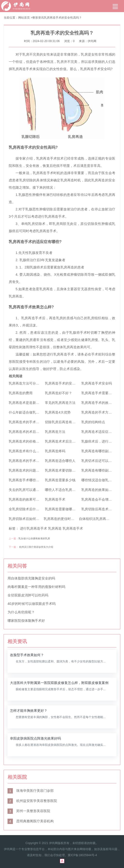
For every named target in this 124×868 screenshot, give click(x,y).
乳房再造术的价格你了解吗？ (31, 441)
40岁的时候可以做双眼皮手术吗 (32, 604)
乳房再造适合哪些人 (60, 461)
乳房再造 (55, 528)
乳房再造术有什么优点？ (27, 451)
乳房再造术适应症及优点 (100, 432)
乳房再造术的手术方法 (26, 461)
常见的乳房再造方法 (60, 403)
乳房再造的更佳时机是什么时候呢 (69, 519)
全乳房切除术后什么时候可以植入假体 (38, 509)
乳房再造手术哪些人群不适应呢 (33, 480)
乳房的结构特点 (93, 422)
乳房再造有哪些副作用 (98, 451)
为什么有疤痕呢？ (21, 612)
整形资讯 (38, 18)
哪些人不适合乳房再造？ (64, 490)
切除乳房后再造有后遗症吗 (65, 422)
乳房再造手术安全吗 (97, 383)
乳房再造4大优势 (58, 412)
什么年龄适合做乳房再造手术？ (33, 412)
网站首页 (24, 18)
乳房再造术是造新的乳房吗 (29, 403)
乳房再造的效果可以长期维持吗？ (34, 499)
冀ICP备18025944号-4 (82, 855)
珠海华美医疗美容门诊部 (31, 791)
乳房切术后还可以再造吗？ (102, 461)
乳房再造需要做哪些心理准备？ (69, 509)
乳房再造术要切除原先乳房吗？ (69, 470)
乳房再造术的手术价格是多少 (31, 422)
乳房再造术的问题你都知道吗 (31, 470)
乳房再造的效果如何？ (98, 490)
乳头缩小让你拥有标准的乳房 (34, 538)
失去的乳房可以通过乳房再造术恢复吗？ (39, 490)
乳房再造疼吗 (55, 451)
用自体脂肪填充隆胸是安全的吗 (31, 578)
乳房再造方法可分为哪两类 (29, 383)
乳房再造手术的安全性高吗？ (63, 18)
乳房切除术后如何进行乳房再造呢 (34, 519)
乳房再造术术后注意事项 (64, 441)
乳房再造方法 (55, 432)
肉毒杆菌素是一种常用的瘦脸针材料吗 (36, 587)
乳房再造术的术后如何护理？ (31, 432)
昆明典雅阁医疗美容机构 (31, 821)
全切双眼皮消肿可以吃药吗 (28, 595)
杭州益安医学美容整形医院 (32, 801)
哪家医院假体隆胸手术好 (26, 621)
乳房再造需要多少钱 (60, 480)
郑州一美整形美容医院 (29, 811)
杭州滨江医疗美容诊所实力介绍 (36, 547)
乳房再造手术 (55, 499)
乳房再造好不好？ (58, 393)
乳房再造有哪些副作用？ (100, 470)
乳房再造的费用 (21, 393)
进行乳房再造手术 (33, 528)
